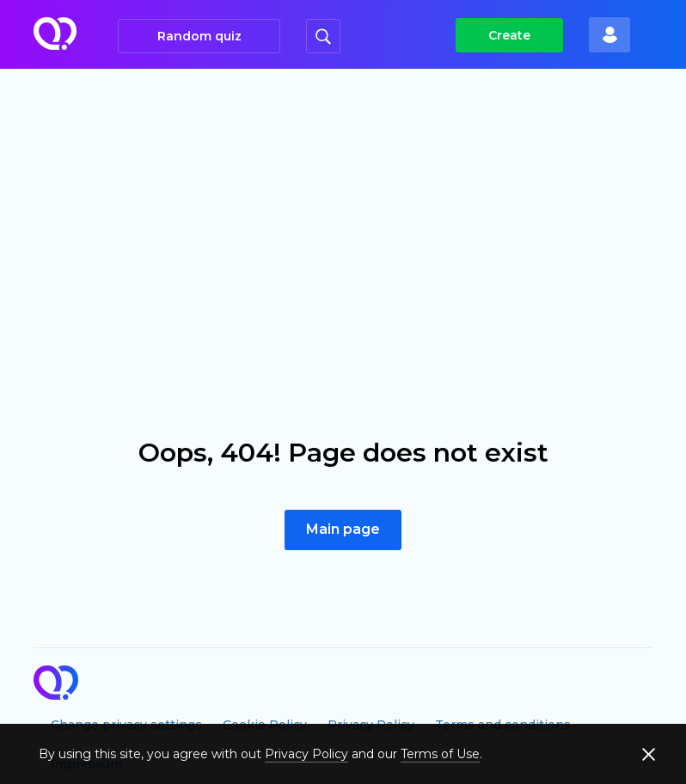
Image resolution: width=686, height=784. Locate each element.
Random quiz (199, 36)
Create (509, 35)
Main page (343, 529)
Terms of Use (440, 754)
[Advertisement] (343, 198)
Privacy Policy (306, 754)
